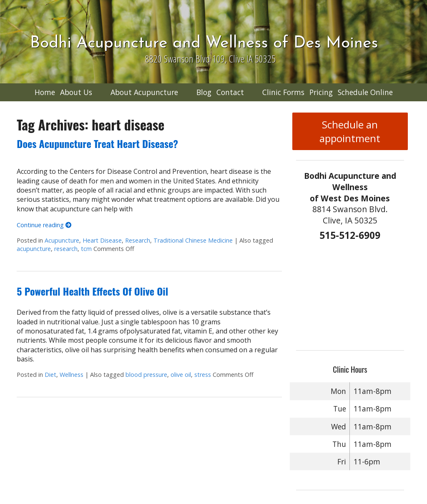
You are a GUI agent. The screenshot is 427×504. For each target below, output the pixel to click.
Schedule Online (365, 92)
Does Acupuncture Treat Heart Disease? (97, 143)
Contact (230, 92)
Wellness (72, 375)
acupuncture (34, 249)
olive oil (181, 375)
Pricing (321, 92)
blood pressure (146, 375)
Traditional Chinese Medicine (193, 240)
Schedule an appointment (350, 131)
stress (203, 375)
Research (138, 240)
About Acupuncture (144, 92)
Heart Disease (102, 240)
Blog (204, 92)
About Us (76, 92)
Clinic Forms (283, 92)
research (66, 249)
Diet (50, 375)
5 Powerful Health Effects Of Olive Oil (92, 291)
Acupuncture (62, 240)
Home (45, 92)
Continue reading (44, 225)
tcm (86, 249)
